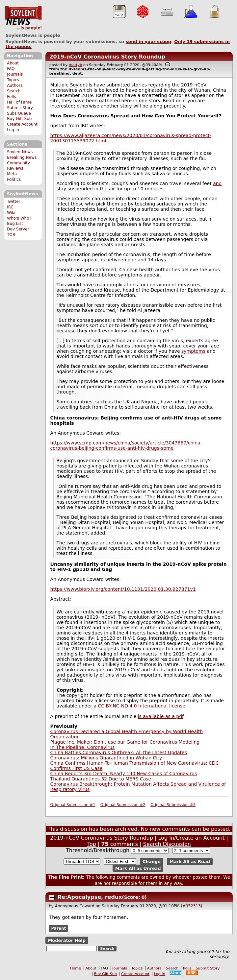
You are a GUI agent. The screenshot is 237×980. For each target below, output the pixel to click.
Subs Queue (19, 113)
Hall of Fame (19, 102)
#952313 (192, 906)
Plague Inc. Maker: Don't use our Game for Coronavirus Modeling (125, 742)
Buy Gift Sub (19, 119)
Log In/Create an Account (191, 838)
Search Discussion (167, 844)
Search (14, 91)
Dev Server (18, 229)
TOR (11, 235)
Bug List (15, 224)
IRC (10, 207)
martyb (75, 65)
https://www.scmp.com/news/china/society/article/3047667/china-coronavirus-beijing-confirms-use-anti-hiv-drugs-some (126, 445)
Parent (58, 928)
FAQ (11, 69)
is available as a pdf (161, 716)
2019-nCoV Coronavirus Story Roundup (107, 57)
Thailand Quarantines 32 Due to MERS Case (101, 779)
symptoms (193, 351)
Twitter (13, 202)
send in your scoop (148, 42)
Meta (12, 174)
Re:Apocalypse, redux (90, 897)
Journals (15, 74)
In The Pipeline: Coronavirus (83, 747)
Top (92, 844)
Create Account (22, 124)
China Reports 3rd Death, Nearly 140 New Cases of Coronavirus (124, 774)
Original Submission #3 (173, 805)
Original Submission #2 (123, 805)
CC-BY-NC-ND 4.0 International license (142, 706)
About (13, 63)
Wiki (11, 213)
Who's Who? (19, 218)
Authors (15, 85)
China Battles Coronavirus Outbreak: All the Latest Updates (119, 753)
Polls (11, 97)
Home (76, 968)
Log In (13, 130)
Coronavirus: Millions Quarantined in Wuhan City (106, 758)
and (217, 183)
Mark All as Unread (138, 868)
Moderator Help (67, 940)
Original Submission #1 (73, 805)
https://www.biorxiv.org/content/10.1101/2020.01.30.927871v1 (123, 589)
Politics (14, 179)
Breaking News (22, 157)
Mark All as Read (190, 861)
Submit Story (20, 108)
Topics (13, 80)
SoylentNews (23, 18)
